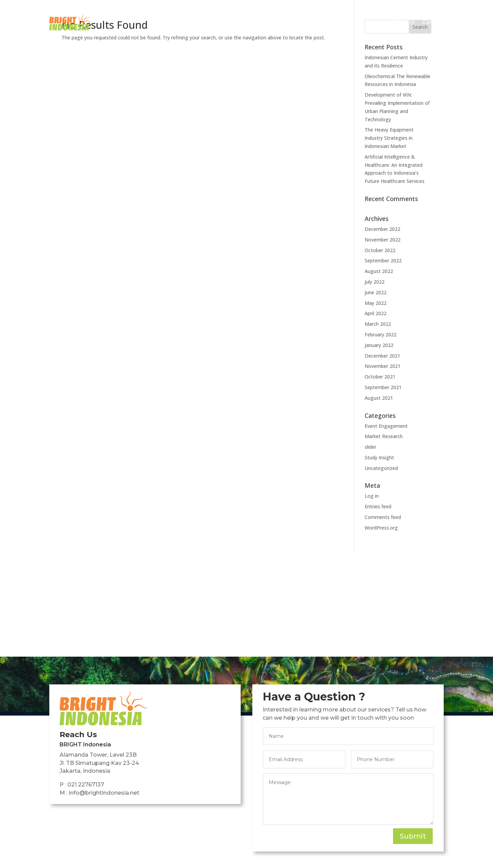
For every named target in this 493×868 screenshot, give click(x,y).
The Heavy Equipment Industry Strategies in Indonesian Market (389, 138)
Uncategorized (381, 468)
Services (303, 22)
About (244, 22)
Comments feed (383, 517)
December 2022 (382, 229)
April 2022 (376, 313)
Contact (403, 22)
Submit (413, 836)
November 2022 (383, 240)
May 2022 (376, 303)
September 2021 (383, 387)
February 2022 (381, 334)
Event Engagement (386, 426)
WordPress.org (381, 528)
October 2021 (380, 377)
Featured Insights (353, 22)
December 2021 (382, 356)
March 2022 (378, 324)
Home (219, 22)
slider (370, 447)
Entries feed (378, 506)
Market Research (384, 436)
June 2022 (376, 292)
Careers (433, 22)
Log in (372, 496)
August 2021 (379, 398)
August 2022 (379, 271)
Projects (272, 22)
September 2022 (383, 261)
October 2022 (380, 250)
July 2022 (375, 282)
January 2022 (379, 345)
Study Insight (379, 457)
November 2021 (383, 366)
